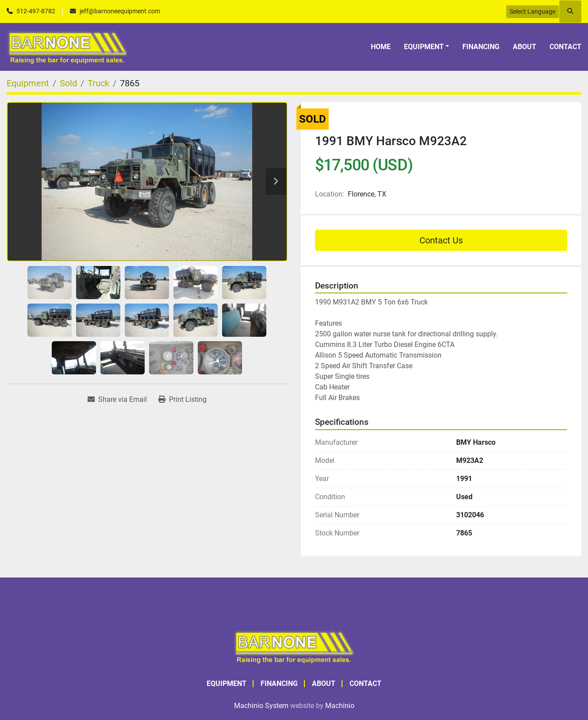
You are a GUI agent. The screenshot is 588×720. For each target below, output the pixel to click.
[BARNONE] (294, 646)
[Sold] (68, 83)
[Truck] (98, 83)
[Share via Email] (117, 400)
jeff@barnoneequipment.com (120, 11)
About (525, 47)
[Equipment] (28, 83)
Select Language (532, 12)
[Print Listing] (183, 400)
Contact (565, 47)
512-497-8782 (36, 11)
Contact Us (441, 240)
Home (381, 47)
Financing (481, 47)
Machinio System (261, 706)
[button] (427, 47)
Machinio (340, 706)
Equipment (424, 47)
